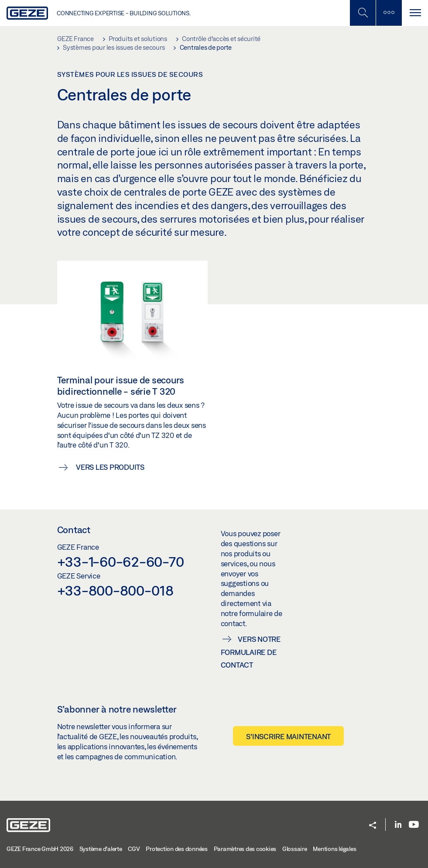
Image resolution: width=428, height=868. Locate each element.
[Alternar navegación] (415, 13)
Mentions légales (334, 849)
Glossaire (295, 849)
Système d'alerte (101, 849)
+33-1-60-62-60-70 (121, 561)
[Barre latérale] (389, 13)
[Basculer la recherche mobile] (363, 13)
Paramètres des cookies (245, 849)
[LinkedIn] (398, 825)
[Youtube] (414, 825)
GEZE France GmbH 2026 (40, 849)
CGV (134, 849)
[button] (373, 826)
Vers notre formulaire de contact (251, 652)
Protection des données (177, 849)
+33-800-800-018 (115, 590)
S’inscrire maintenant (288, 736)
